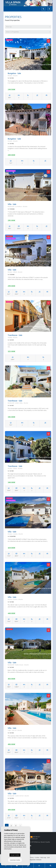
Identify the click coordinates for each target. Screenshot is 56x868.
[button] (28, 27)
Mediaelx (39, 860)
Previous (7, 54)
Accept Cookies (15, 855)
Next (49, 54)
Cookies (37, 857)
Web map (43, 857)
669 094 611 (35, 837)
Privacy (32, 857)
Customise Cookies (15, 860)
